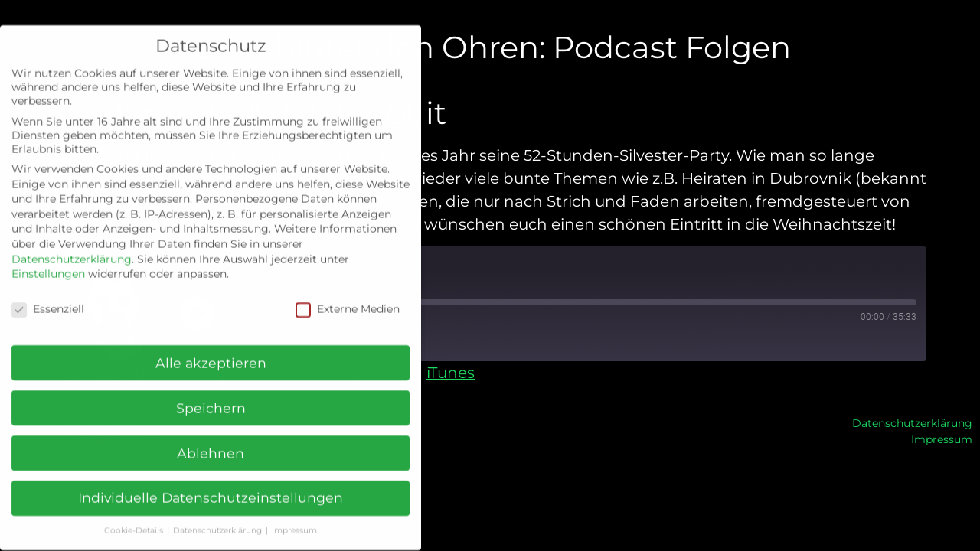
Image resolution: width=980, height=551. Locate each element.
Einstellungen (48, 262)
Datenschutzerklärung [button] (219, 519)
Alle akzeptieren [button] (211, 351)
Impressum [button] (294, 519)
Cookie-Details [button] (135, 519)
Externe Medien (348, 297)
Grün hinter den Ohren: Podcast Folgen (490, 47)
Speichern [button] (211, 396)
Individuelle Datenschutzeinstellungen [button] (211, 486)
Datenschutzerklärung (912, 423)
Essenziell (48, 297)
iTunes (451, 373)
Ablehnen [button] (211, 441)
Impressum (942, 439)
